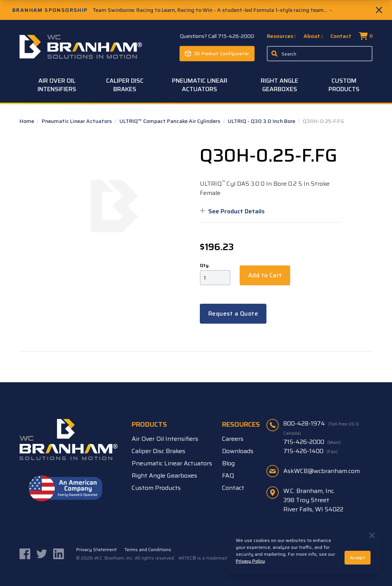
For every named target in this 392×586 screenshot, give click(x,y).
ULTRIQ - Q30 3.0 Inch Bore (262, 121)
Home (27, 121)
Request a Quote (233, 313)
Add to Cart (265, 275)
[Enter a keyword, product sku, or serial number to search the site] (320, 54)
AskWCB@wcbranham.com (322, 471)
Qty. (205, 265)
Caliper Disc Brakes (125, 85)
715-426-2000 (312, 442)
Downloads (238, 451)
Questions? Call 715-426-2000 (217, 36)
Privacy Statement (96, 550)
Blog (228, 463)
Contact (341, 36)
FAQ (228, 476)
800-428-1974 (321, 428)
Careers (233, 439)
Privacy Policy (250, 561)
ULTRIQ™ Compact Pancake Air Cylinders (170, 121)
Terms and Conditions (148, 550)
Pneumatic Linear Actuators (200, 85)
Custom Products (344, 85)
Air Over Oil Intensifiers (57, 85)
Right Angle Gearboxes (279, 85)
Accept (358, 557)
